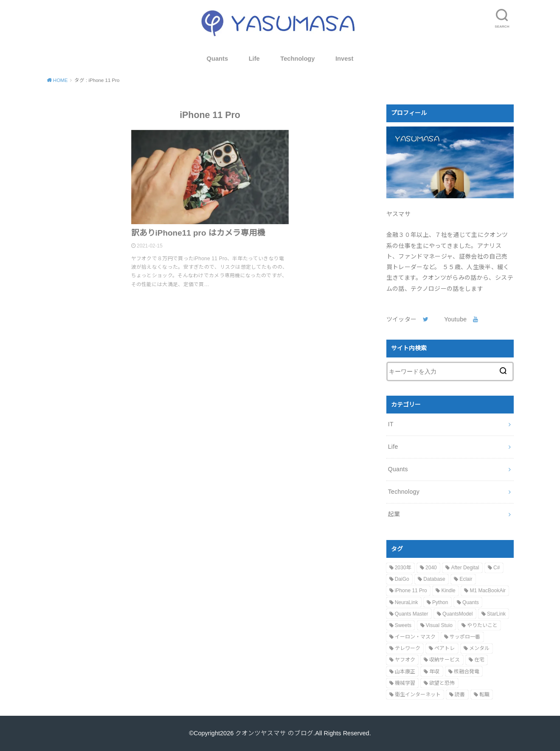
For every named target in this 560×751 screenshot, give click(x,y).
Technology (297, 59)
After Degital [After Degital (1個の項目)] (465, 568)
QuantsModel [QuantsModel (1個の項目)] (457, 614)
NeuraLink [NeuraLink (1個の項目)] (407, 602)
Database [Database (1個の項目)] (434, 579)
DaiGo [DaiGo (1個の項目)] (402, 579)
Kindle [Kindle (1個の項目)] (448, 591)
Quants (218, 59)
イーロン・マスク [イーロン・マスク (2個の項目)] (415, 637)
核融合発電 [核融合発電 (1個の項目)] (467, 672)
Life (254, 59)
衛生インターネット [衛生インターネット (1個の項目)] (418, 695)
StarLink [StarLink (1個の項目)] (496, 614)
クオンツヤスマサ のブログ (274, 733)
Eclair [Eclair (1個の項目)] (466, 579)
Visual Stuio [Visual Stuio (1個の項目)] (439, 625)
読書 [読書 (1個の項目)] (460, 695)
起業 (394, 514)
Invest (344, 59)
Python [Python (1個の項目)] (440, 602)
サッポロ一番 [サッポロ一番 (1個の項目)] (465, 637)
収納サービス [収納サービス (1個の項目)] (445, 660)
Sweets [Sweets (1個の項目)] (403, 625)
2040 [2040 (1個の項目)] (431, 568)
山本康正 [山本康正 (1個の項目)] (405, 672)
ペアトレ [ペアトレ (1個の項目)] (445, 648)
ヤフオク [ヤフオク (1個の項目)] (405, 660)
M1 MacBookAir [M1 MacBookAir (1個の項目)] (488, 591)
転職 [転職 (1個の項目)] (484, 695)
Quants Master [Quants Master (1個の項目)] (412, 614)
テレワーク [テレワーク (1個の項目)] (408, 648)
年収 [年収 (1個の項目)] (434, 672)
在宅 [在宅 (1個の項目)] (479, 660)
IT (391, 424)
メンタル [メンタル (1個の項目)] (479, 648)
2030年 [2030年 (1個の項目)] (403, 568)
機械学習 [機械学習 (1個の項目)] (405, 683)
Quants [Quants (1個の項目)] (471, 602)
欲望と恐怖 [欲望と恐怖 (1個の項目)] (442, 683)
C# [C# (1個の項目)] (497, 568)
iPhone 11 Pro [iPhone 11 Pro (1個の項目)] (411, 591)
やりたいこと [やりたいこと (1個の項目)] (482, 625)
